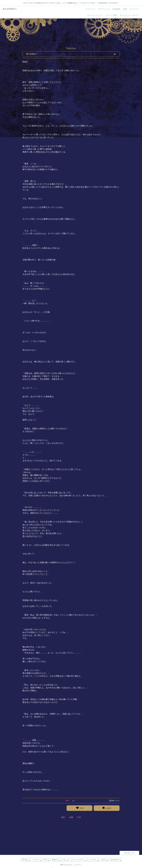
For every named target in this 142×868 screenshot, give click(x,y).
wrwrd (104, 860)
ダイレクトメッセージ (130, 15)
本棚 (125, 9)
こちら (79, 3)
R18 (46, 860)
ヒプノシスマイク (78, 860)
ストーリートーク (95, 15)
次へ (74, 800)
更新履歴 (116, 9)
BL (65, 860)
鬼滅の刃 (55, 860)
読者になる (129, 853)
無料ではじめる (66, 865)
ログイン (78, 865)
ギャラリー (134, 9)
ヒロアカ (93, 860)
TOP (79, 817)
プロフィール (104, 9)
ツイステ (36, 860)
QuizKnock (115, 860)
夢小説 (25, 860)
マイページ (90, 9)
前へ (68, 800)
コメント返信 (111, 15)
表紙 (63, 817)
